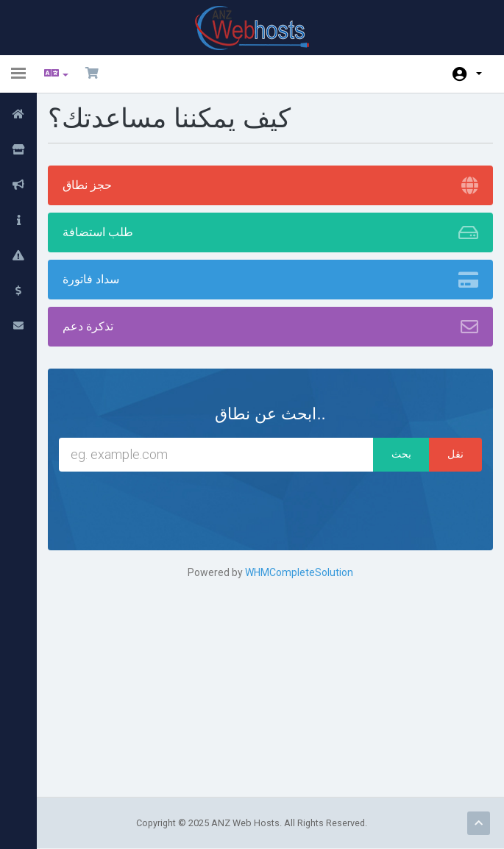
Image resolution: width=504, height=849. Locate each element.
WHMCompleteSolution (299, 572)
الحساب (479, 74)
